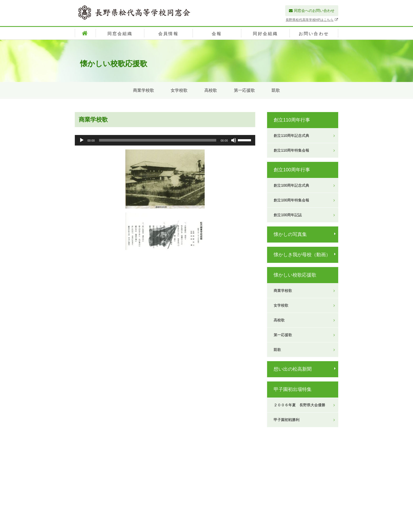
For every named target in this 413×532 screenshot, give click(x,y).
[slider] (158, 140)
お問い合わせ (314, 34)
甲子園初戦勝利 (287, 420)
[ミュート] (234, 140)
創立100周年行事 (292, 170)
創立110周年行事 (292, 120)
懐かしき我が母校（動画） (302, 255)
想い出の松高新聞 (293, 369)
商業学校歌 (144, 90)
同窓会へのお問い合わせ (312, 11)
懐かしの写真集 (290, 234)
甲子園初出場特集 (293, 389)
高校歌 (211, 90)
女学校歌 (179, 90)
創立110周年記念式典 (291, 136)
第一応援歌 (244, 90)
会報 (217, 34)
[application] (165, 140)
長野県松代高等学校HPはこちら (312, 20)
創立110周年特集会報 (291, 150)
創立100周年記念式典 (291, 185)
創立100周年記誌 (288, 215)
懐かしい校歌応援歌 (295, 275)
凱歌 (276, 90)
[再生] (82, 140)
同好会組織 (265, 34)
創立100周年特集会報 (291, 200)
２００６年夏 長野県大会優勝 (299, 405)
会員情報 (168, 34)
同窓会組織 (120, 34)
